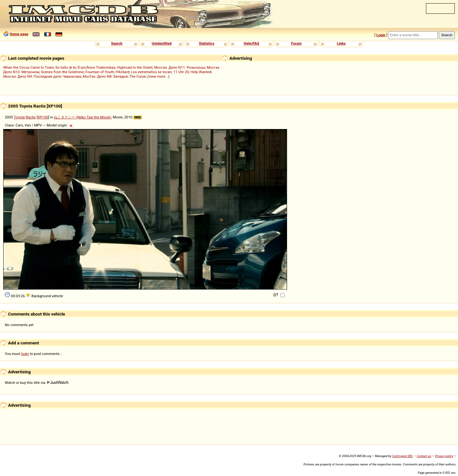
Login (381, 35)
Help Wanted (201, 72)
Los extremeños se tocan (151, 72)
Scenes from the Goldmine (62, 72)
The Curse (138, 76)
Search (117, 43)
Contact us (424, 456)
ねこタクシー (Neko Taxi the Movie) (82, 117)
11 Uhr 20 (181, 72)
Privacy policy (444, 456)
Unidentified (162, 43)
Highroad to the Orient (135, 67)
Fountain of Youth (100, 72)
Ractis (31, 117)
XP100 (43, 117)
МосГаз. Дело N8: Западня (105, 76)
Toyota (19, 117)
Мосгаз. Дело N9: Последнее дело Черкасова (42, 76)
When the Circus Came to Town (28, 67)
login (25, 354)
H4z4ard (122, 72)
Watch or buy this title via (37, 383)
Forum (297, 43)
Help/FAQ (251, 43)
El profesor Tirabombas (97, 67)
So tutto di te (65, 67)
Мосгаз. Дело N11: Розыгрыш (180, 67)
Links (341, 43)
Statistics (207, 43)
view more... (159, 76)
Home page (19, 34)
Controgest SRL (402, 456)
